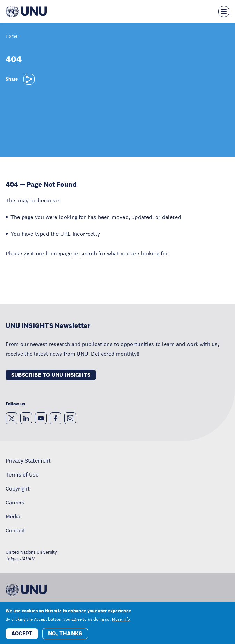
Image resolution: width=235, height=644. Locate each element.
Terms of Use (22, 474)
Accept (22, 637)
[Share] (29, 79)
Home (12, 36)
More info (121, 623)
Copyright (18, 488)
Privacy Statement (28, 460)
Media (13, 516)
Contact (15, 530)
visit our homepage (48, 253)
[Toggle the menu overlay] (224, 12)
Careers (15, 502)
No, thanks (65, 637)
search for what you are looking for (124, 253)
